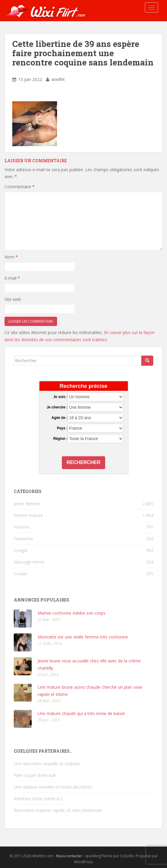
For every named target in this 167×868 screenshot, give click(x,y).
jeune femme (27, 504)
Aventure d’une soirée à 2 (38, 799)
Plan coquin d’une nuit (35, 775)
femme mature (28, 515)
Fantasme (23, 539)
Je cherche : (57, 407)
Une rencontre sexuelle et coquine (47, 764)
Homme (22, 527)
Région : (60, 439)
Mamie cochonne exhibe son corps (72, 613)
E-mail (12, 278)
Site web (13, 299)
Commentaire (20, 187)
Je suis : (60, 397)
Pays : (62, 428)
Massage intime (29, 562)
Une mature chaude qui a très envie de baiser (81, 713)
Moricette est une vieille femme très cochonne (83, 637)
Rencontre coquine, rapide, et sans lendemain (58, 810)
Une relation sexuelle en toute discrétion (53, 787)
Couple (20, 574)
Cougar (21, 550)
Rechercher (83, 462)
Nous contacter (69, 856)
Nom (11, 257)
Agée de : (59, 418)
